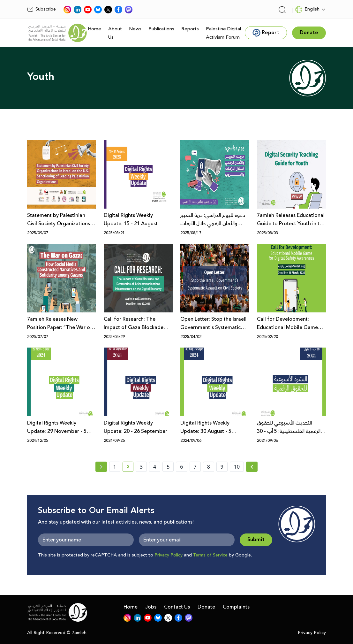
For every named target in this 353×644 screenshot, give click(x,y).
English (307, 10)
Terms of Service (210, 555)
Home (94, 29)
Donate (206, 607)
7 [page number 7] (195, 467)
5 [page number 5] (168, 467)
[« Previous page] (101, 467)
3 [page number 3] (141, 467)
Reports (190, 29)
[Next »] (252, 467)
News (135, 29)
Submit (256, 540)
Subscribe (41, 9)
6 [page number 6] (181, 467)
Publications (161, 29)
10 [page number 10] (237, 467)
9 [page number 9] (222, 467)
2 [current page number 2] (130, 468)
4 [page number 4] (155, 467)
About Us (115, 33)
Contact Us (177, 607)
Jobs (151, 607)
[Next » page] (252, 467)
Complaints (236, 607)
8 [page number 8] (209, 467)
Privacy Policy (169, 555)
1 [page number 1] (115, 467)
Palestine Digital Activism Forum (223, 33)
